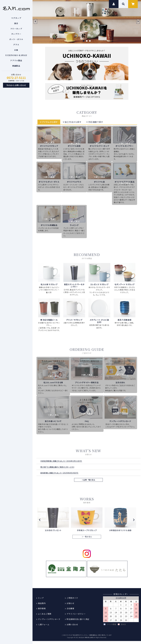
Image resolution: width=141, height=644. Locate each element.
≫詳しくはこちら (53, 521)
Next (138, 21)
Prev (35, 21)
